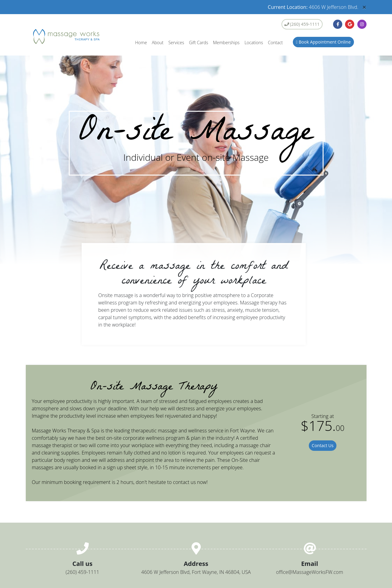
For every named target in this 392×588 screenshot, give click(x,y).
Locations (254, 43)
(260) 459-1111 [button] (302, 24)
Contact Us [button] (323, 445)
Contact (276, 43)
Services (176, 43)
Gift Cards (199, 43)
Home (141, 43)
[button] (338, 24)
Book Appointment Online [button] (323, 42)
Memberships (226, 43)
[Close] (364, 7)
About (158, 43)
